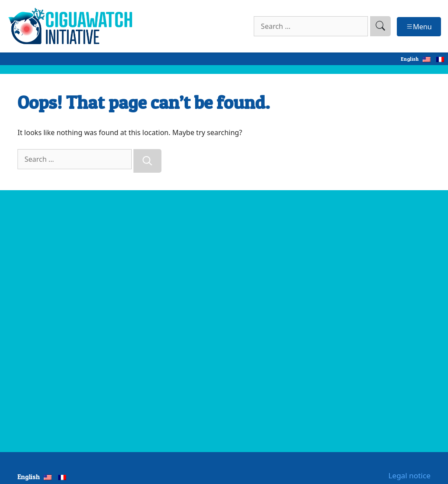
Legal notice (409, 475)
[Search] (147, 161)
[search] (380, 26)
